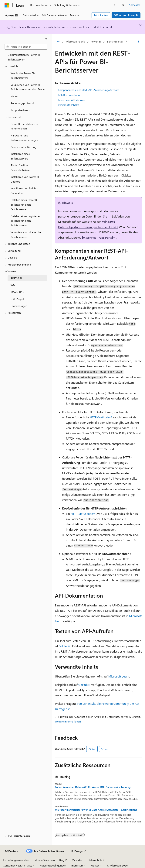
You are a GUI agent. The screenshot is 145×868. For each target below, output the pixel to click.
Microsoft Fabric (75, 41)
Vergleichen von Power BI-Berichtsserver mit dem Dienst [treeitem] (28, 87)
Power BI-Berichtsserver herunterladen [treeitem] (24, 126)
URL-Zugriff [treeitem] (17, 299)
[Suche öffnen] (123, 5)
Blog (62, 860)
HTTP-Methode (100, 417)
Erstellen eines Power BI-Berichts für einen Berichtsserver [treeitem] (25, 204)
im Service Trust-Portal (98, 237)
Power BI (96, 41)
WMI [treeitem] (13, 285)
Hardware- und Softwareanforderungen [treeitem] (24, 138)
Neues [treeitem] (14, 96)
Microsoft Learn (119, 676)
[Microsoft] (7, 5)
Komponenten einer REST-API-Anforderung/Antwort (88, 90)
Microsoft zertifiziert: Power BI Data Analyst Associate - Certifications (96, 810)
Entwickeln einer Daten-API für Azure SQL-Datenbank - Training (93, 787)
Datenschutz (95, 860)
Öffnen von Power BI (126, 15)
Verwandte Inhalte (68, 105)
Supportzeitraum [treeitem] (20, 110)
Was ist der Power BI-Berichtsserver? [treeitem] (23, 76)
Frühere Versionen (44, 860)
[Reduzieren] (46, 39)
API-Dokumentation (70, 95)
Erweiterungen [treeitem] (19, 306)
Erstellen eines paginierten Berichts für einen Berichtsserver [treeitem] (26, 221)
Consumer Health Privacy (18, 865)
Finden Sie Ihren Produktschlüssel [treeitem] (20, 168)
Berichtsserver (115, 41)
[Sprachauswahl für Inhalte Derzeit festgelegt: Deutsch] (12, 851)
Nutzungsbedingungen (53, 865)
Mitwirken (78, 860)
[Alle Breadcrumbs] (58, 42)
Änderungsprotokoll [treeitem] (22, 103)
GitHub (83, 685)
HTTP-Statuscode (82, 514)
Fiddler (63, 646)
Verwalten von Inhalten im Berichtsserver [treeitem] (26, 235)
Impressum (77, 865)
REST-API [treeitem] (16, 278)
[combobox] (26, 47)
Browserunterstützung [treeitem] (23, 147)
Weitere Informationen (68, 721)
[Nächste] (115, 5)
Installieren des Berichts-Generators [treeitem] (25, 191)
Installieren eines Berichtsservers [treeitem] (20, 156)
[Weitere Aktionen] (139, 42)
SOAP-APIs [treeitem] (17, 292)
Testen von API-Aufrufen (72, 100)
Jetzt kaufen (101, 15)
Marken (95, 865)
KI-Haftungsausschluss (16, 860)
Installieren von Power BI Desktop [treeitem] (25, 179)
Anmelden (135, 5)
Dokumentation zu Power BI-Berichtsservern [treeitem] (24, 57)
